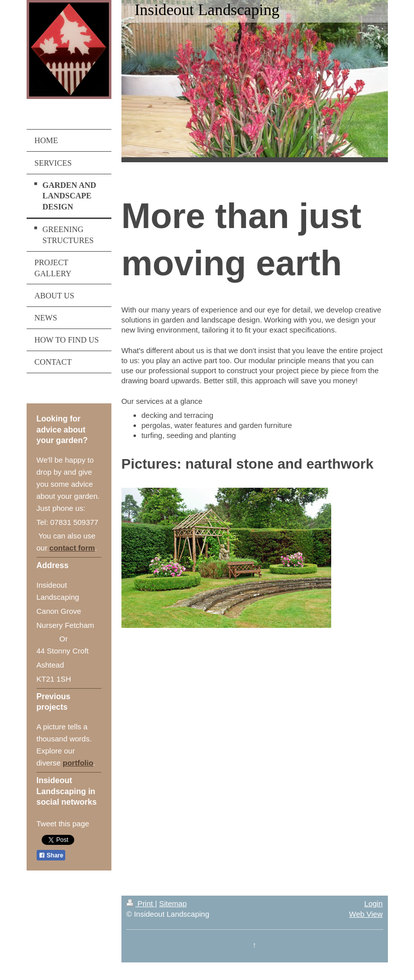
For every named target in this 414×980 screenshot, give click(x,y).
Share (51, 855)
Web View (366, 914)
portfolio (78, 763)
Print (141, 903)
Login (374, 903)
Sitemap (173, 903)
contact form (72, 548)
